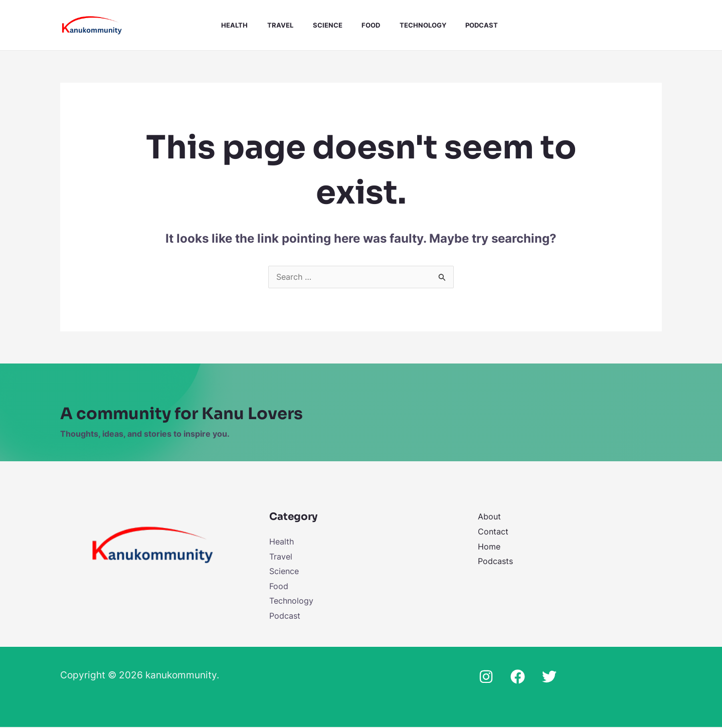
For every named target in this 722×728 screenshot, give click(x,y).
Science (323, 25)
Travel (279, 25)
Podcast (467, 25)
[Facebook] (518, 678)
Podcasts (495, 562)
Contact (493, 532)
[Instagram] (486, 678)
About (489, 517)
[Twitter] (549, 678)
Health (236, 25)
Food (363, 25)
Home (489, 547)
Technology (411, 25)
